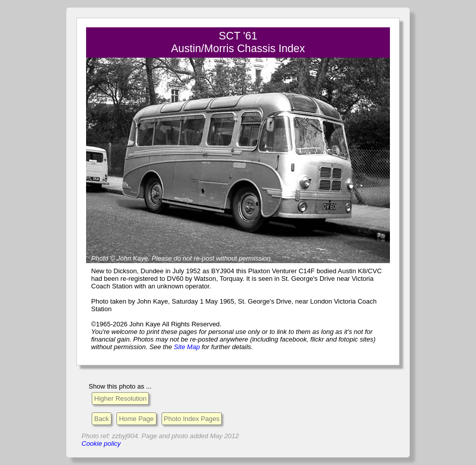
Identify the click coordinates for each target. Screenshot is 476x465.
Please (162, 258)
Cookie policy (101, 443)
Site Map (187, 347)
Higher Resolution (120, 398)
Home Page (136, 419)
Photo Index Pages (192, 419)
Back (102, 419)
